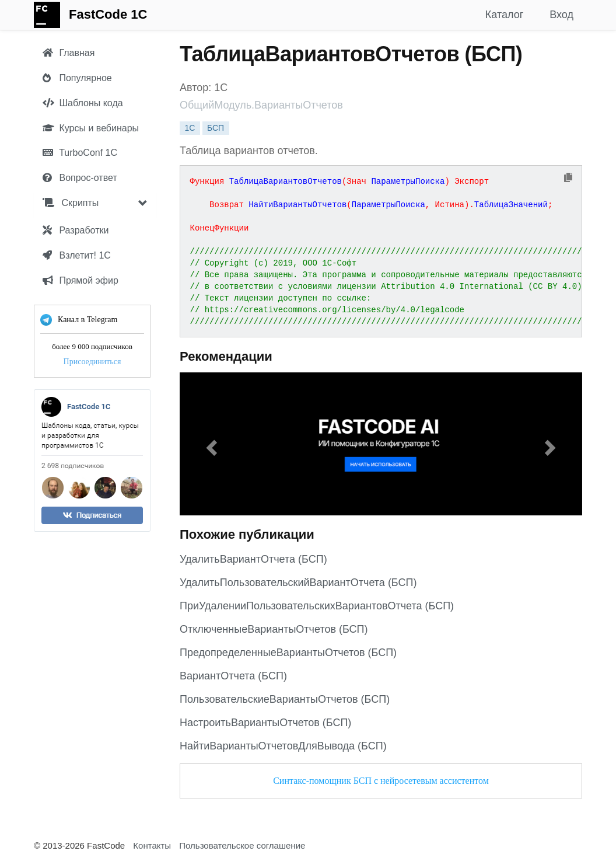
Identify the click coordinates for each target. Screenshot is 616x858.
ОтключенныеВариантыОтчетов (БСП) (274, 629)
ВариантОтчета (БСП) (233, 676)
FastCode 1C (108, 14)
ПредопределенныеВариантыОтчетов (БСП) (288, 653)
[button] (210, 444)
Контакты (152, 845)
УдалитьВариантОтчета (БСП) (253, 559)
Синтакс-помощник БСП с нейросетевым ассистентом (381, 781)
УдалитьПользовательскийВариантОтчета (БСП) (298, 583)
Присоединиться (92, 362)
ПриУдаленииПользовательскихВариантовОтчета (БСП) (317, 606)
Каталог (504, 15)
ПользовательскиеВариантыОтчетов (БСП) (285, 699)
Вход (561, 15)
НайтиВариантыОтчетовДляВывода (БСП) (283, 746)
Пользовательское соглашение (242, 845)
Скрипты (71, 203)
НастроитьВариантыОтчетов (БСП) (265, 723)
